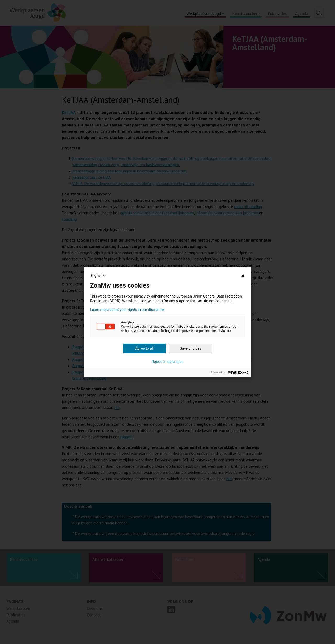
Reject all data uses (168, 362)
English (98, 276)
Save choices (191, 348)
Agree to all (144, 348)
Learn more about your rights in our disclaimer (127, 310)
